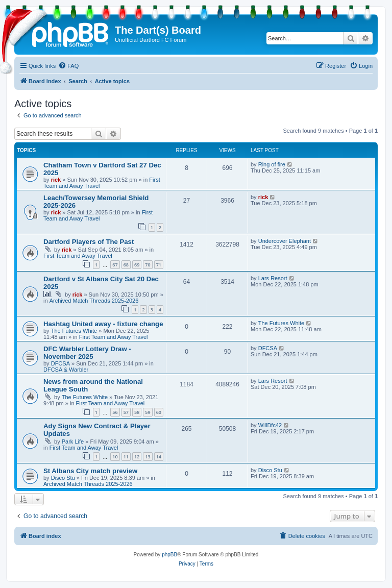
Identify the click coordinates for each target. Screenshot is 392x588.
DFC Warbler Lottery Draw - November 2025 (87, 353)
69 (137, 265)
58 (137, 412)
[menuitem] (68, 66)
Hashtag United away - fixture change (103, 324)
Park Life (73, 442)
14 (159, 457)
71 (159, 265)
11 (126, 457)
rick (56, 180)
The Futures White (74, 331)
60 (159, 412)
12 (137, 457)
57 (126, 412)
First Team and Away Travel (98, 215)
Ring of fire (272, 164)
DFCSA (60, 363)
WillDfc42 (270, 425)
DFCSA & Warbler (66, 370)
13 (148, 457)
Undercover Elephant (285, 241)
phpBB (169, 555)
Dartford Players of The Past (89, 242)
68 (126, 265)
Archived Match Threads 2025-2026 (94, 301)
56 (115, 412)
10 (115, 457)
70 (148, 265)
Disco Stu (63, 478)
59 (148, 412)
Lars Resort (273, 278)
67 (115, 265)
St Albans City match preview (90, 471)
